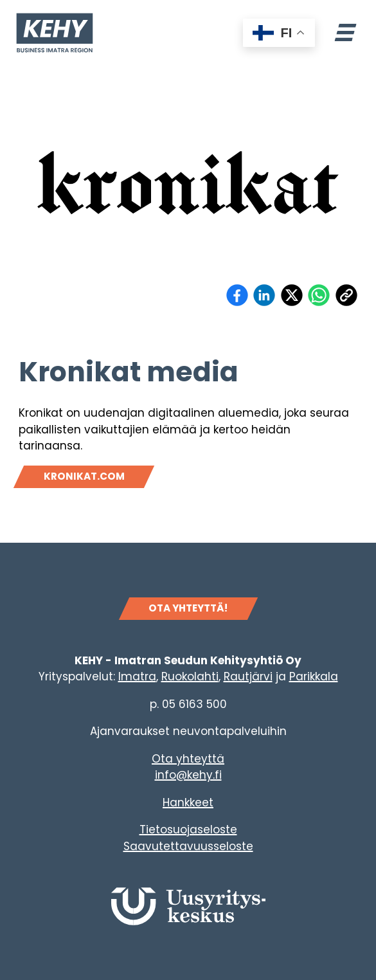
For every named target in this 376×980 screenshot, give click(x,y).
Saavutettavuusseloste (188, 846)
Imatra (137, 676)
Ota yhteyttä (188, 759)
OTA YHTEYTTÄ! (188, 608)
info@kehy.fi (188, 775)
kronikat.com (84, 476)
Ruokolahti (190, 676)
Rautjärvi (248, 676)
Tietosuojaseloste (188, 830)
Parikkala (314, 676)
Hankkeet (188, 803)
